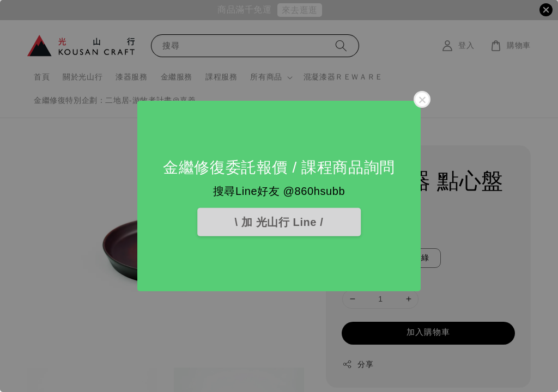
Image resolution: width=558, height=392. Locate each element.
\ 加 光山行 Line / (279, 222)
